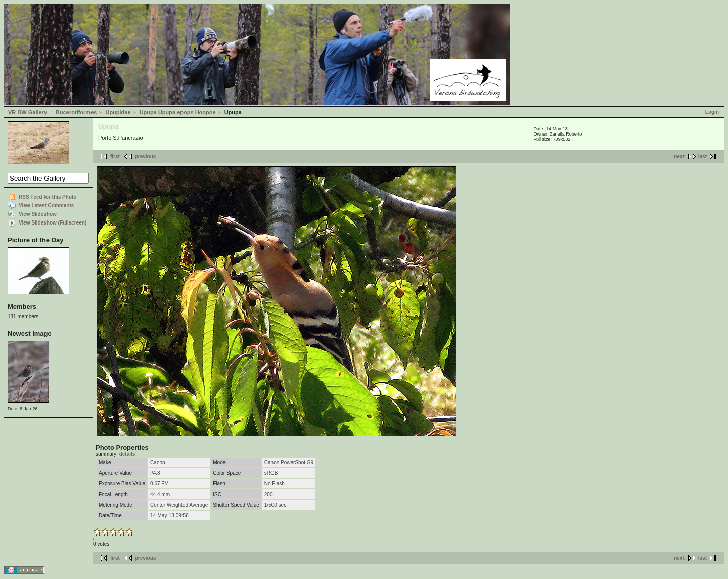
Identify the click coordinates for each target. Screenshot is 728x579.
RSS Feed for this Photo (48, 197)
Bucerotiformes (76, 112)
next (679, 157)
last (702, 157)
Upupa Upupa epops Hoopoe (178, 112)
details (127, 454)
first (115, 157)
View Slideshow (38, 214)
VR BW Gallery (28, 112)
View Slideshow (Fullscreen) (53, 223)
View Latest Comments (46, 206)
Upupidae (118, 112)
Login (712, 112)
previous (146, 157)
